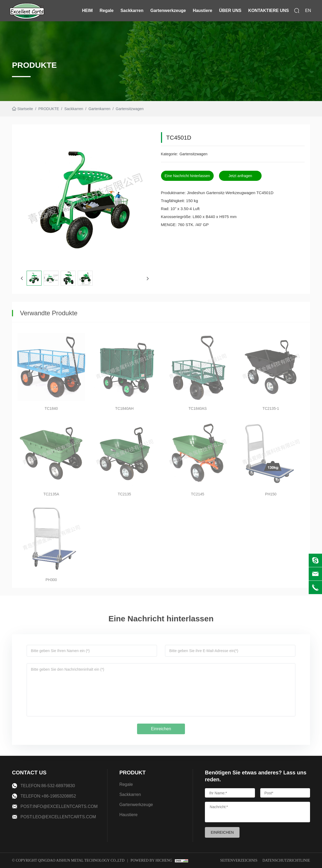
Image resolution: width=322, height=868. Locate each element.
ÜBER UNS (230, 11)
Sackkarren (132, 11)
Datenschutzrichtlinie (286, 860)
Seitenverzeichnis (239, 860)
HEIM (87, 11)
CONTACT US (29, 773)
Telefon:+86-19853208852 (48, 796)
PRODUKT (132, 773)
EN (308, 11)
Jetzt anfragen (242, 176)
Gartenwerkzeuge (168, 11)
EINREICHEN (222, 832)
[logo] (27, 11)
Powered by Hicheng (152, 860)
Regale (106, 11)
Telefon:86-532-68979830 (48, 786)
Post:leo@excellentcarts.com (58, 817)
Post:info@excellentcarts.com (59, 806)
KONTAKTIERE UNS (269, 11)
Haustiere (202, 11)
